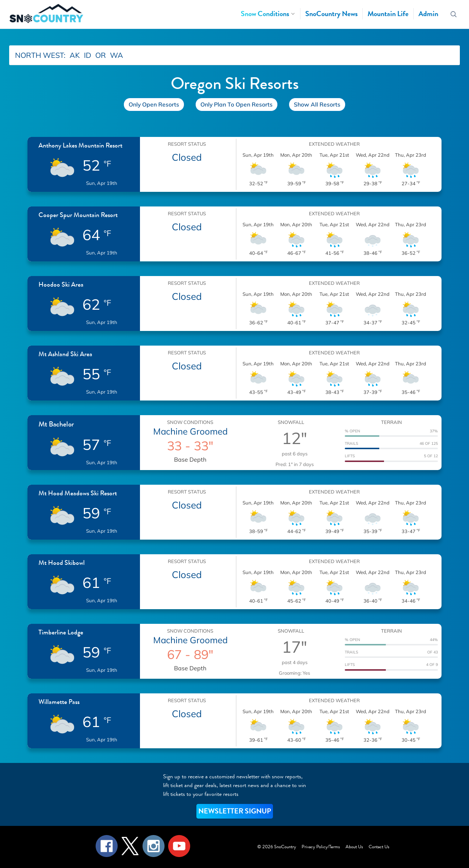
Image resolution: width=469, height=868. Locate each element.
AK (75, 55)
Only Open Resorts (154, 104)
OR (101, 55)
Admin (428, 14)
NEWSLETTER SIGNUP (235, 811)
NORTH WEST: (40, 55)
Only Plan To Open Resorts (237, 104)
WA (117, 55)
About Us (354, 847)
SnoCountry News (331, 14)
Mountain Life (388, 14)
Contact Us (379, 847)
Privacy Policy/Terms (321, 847)
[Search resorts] (454, 14)
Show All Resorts (317, 104)
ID (88, 55)
